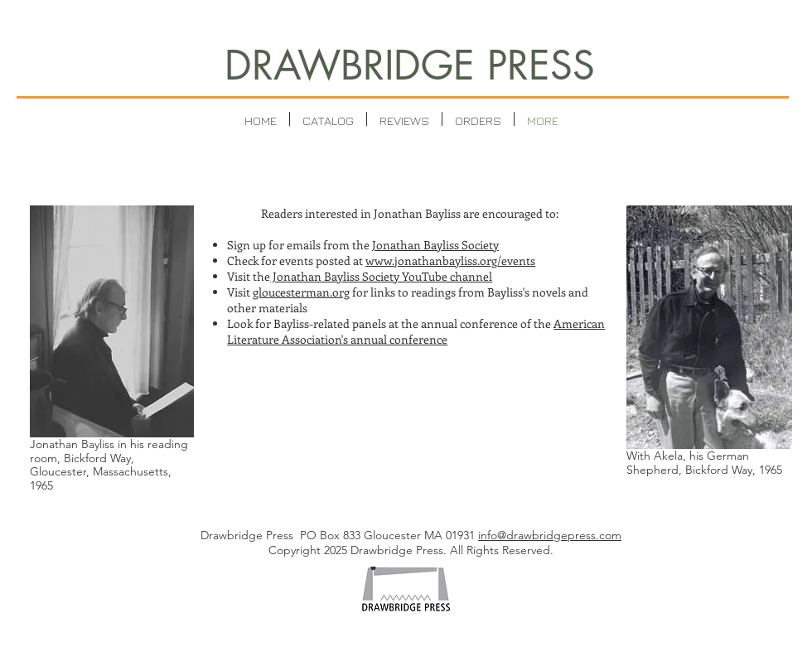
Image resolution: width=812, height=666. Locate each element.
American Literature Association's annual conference (416, 331)
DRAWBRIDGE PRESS (410, 65)
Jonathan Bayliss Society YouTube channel (381, 276)
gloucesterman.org (301, 292)
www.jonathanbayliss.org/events (450, 261)
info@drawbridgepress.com (550, 535)
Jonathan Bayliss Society (435, 245)
